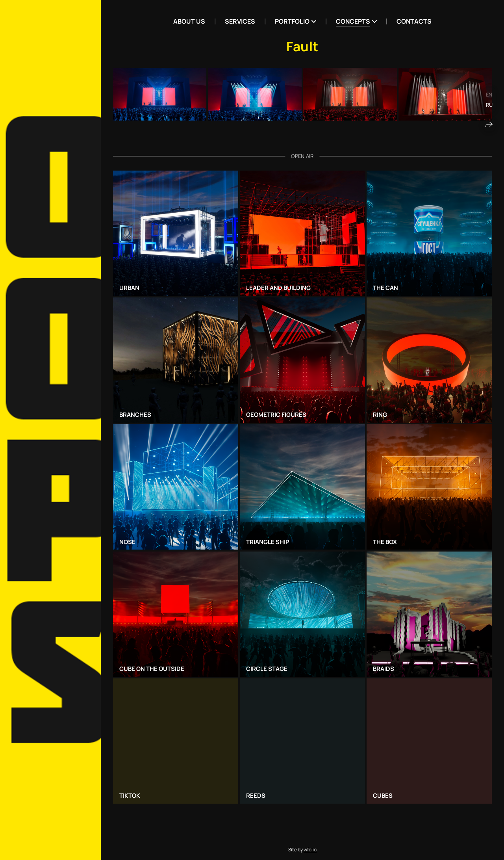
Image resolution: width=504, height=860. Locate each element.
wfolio (310, 850)
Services (240, 21)
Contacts (414, 21)
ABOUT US (189, 21)
